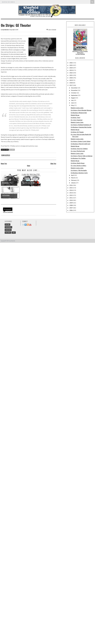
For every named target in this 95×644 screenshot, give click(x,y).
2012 (71, 195)
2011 (71, 198)
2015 (71, 188)
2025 (71, 65)
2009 (71, 203)
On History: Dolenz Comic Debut (81, 141)
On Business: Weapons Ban (79, 113)
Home (29, 166)
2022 (71, 73)
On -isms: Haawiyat (77, 120)
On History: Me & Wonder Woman (81, 110)
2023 (71, 70)
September (74, 95)
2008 (71, 205)
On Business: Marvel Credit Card (80, 144)
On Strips (12, 150)
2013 (71, 193)
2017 (71, 85)
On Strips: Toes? (76, 117)
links (14, 233)
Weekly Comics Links (77, 108)
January (73, 183)
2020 (71, 78)
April (73, 175)
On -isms (8, 225)
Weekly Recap (75, 115)
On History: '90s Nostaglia (79, 170)
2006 (71, 210)
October (74, 93)
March (73, 178)
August (73, 98)
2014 (71, 190)
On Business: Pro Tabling (78, 158)
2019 (71, 80)
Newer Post (4, 164)
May (73, 105)
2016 (71, 185)
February (74, 180)
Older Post (53, 164)
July (72, 100)
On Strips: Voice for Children (79, 149)
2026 (71, 63)
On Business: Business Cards (79, 173)
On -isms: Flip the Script (78, 151)
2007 (71, 208)
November (74, 90)
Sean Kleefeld (5, 30)
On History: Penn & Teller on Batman (82, 156)
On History (8, 230)
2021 (71, 75)
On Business (8, 227)
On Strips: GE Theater (77, 132)
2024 (71, 68)
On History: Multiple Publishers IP (81, 125)
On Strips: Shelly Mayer (78, 163)
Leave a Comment (52, 30)
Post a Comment (8, 212)
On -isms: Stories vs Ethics (78, 165)
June (73, 103)
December (74, 88)
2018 (71, 83)
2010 (71, 200)
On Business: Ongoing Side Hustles (81, 127)
